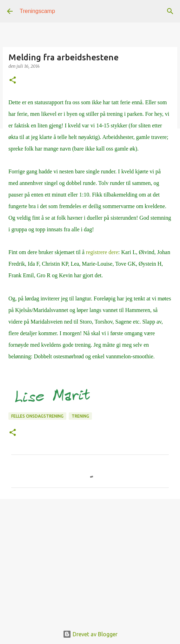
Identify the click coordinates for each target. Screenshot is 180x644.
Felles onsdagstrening (37, 416)
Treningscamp (37, 11)
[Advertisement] (90, 559)
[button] (13, 81)
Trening (80, 416)
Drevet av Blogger (90, 634)
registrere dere (102, 252)
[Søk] (170, 11)
